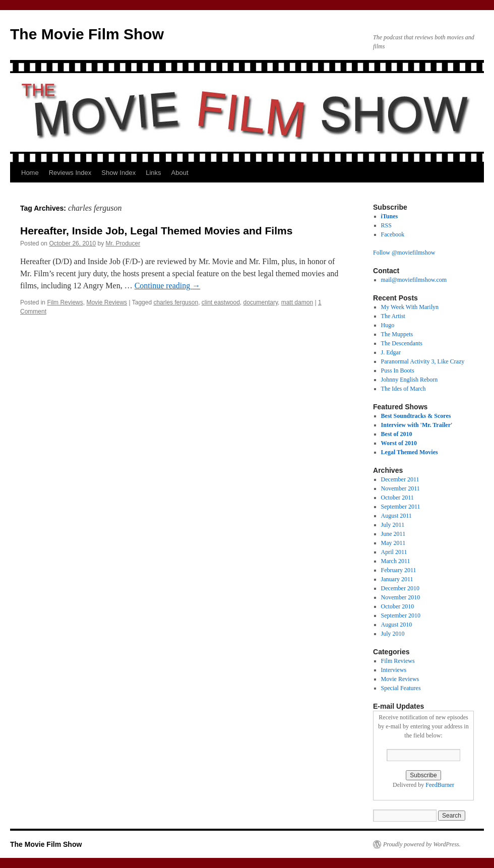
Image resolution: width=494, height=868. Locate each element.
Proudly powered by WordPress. (422, 844)
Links (153, 173)
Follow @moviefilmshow (404, 253)
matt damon (297, 302)
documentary (261, 302)
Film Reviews (65, 302)
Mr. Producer (123, 243)
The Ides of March (404, 389)
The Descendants (402, 343)
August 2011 (396, 516)
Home (30, 173)
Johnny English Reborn (410, 380)
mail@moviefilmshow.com (414, 280)
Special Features (401, 688)
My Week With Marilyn (410, 307)
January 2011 (397, 579)
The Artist (393, 316)
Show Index (118, 173)
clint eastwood (221, 302)
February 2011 (399, 570)
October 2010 (398, 606)
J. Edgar (391, 352)
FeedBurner (440, 785)
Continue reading (168, 286)
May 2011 (393, 543)
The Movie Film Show (87, 34)
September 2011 (401, 507)
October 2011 (397, 498)
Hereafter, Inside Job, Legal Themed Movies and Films (156, 231)
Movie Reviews (107, 302)
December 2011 (400, 479)
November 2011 (400, 488)
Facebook (393, 234)
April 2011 (394, 552)
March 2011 (396, 561)
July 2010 (393, 634)
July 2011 (393, 525)
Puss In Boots (398, 370)
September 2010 (401, 615)
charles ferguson (176, 302)
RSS (386, 225)
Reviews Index (70, 173)
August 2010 (397, 625)
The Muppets (397, 334)
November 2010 (401, 597)
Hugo (388, 325)
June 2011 (393, 534)
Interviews (394, 670)
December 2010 (400, 588)
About (180, 173)
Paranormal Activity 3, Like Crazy (423, 361)
